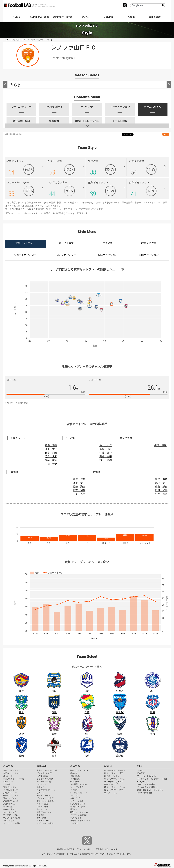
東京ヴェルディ (10, 787)
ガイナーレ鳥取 (77, 801)
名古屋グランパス (11, 801)
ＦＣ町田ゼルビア (11, 790)
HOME (16, 17)
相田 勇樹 (106, 460)
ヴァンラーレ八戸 (44, 773)
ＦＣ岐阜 (74, 790)
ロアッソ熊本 (76, 818)
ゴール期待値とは (145, 793)
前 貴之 (52, 464)
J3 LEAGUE (75, 766)
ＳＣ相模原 (75, 779)
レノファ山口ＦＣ (78, 804)
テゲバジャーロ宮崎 (45, 823)
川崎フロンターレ (11, 793)
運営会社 (100, 849)
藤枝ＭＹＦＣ (42, 809)
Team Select (154, 17)
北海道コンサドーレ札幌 (47, 770)
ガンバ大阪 (8, 807)
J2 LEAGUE (42, 766)
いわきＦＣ (41, 784)
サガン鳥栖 (41, 818)
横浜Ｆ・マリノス (11, 796)
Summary (108, 766)
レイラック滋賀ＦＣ (79, 793)
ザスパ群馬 (75, 776)
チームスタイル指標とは (21, 206)
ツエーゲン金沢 (77, 787)
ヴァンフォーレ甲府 (45, 798)
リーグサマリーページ (70, 209)
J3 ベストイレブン (112, 793)
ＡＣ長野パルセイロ (79, 784)
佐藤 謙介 (51, 460)
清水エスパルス (10, 798)
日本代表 (141, 773)
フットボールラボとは (147, 776)
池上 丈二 (51, 449)
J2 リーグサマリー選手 (113, 782)
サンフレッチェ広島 (12, 818)
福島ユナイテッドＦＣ (80, 770)
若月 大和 (51, 456)
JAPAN (85, 17)
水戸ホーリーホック (12, 773)
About (131, 17)
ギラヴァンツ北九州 (79, 815)
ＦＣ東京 (7, 784)
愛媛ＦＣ (74, 809)
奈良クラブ (75, 798)
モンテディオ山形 (44, 782)
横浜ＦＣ (40, 793)
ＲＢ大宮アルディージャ (47, 790)
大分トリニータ (43, 821)
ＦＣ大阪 (74, 796)
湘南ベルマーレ (43, 796)
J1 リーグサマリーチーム (114, 770)
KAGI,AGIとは (143, 782)
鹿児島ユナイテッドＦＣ (80, 821)
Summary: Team (39, 17)
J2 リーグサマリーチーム (114, 779)
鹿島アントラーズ (11, 770)
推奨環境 (71, 849)
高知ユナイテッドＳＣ (80, 812)
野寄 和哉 (51, 453)
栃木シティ (41, 787)
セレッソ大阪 (9, 809)
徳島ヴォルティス (44, 812)
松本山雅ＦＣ (76, 782)
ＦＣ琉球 (74, 823)
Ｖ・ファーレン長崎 (12, 823)
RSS (166, 134)
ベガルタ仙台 (42, 776)
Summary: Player (62, 17)
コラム (140, 770)
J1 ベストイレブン (112, 776)
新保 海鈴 (51, 445)
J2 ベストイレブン (112, 784)
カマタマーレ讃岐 (78, 807)
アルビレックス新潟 (45, 801)
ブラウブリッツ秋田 (45, 779)
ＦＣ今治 (40, 815)
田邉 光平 (106, 456)
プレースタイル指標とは (147, 784)
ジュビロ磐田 (42, 807)
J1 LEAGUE (8, 766)
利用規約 (62, 849)
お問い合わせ (110, 849)
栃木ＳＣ (74, 773)
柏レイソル (8, 782)
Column (108, 17)
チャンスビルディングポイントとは (152, 779)
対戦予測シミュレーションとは (150, 790)
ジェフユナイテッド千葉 (13, 779)
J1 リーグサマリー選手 (113, 773)
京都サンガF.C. (9, 804)
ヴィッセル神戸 (10, 812)
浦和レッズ (8, 776)
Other (140, 766)
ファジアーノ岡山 (11, 815)
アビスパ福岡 (9, 821)
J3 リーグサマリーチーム (114, 787)
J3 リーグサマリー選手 (113, 790)
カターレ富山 (42, 804)
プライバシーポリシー (85, 849)
